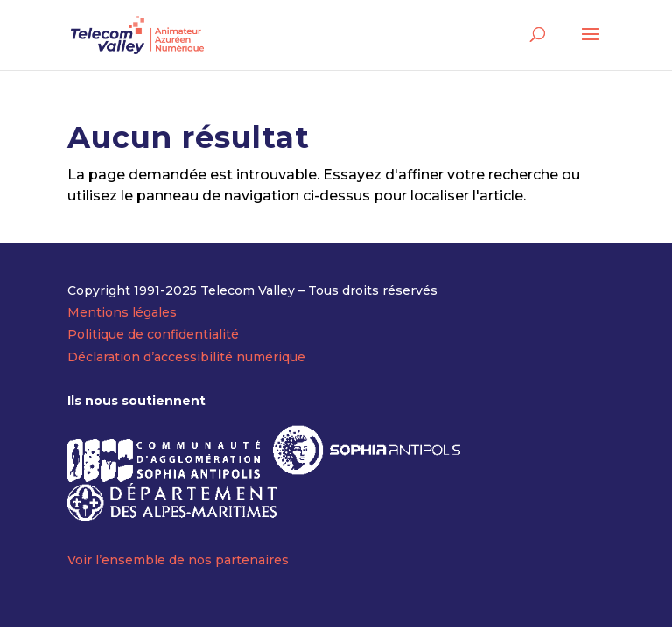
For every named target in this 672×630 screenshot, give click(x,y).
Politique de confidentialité (153, 334)
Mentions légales (122, 312)
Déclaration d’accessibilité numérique (186, 357)
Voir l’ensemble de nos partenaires (178, 560)
